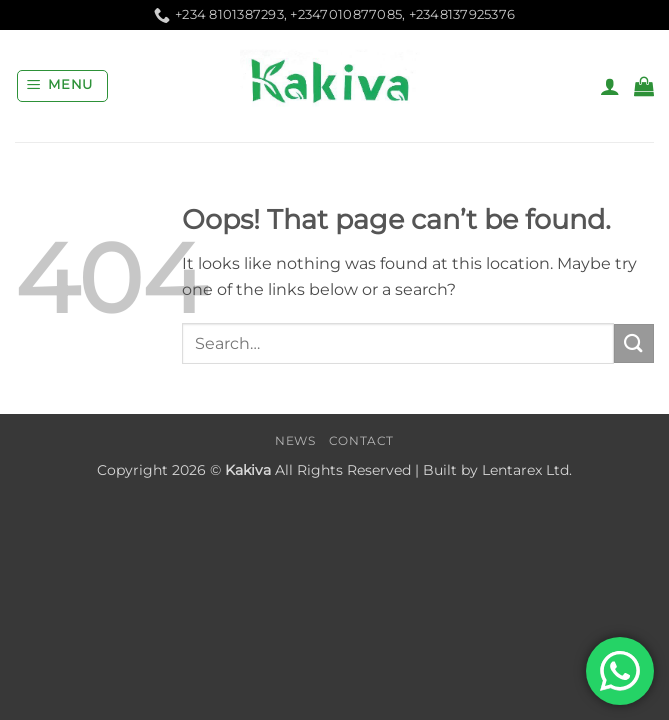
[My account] (610, 86)
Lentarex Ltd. (527, 470)
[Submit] (634, 343)
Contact (361, 440)
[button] (63, 86)
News (295, 440)
